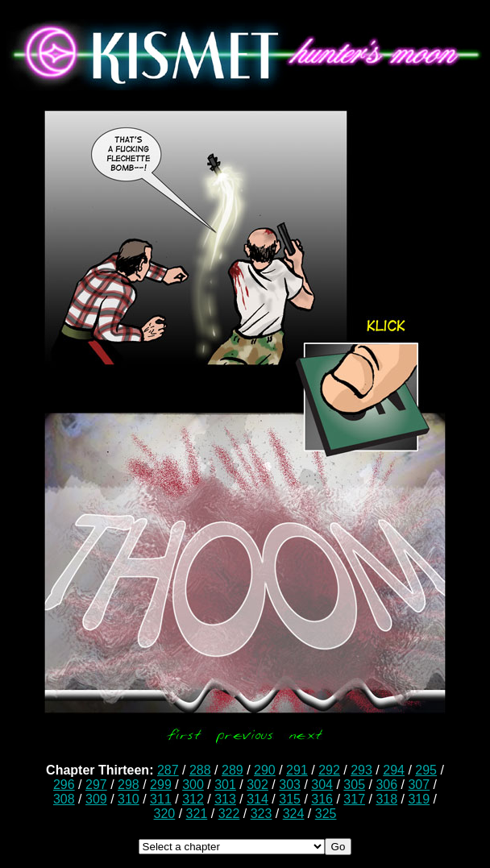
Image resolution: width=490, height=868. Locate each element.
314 (257, 799)
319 (419, 799)
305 (354, 785)
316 (322, 799)
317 (354, 799)
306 (386, 785)
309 (96, 799)
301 (225, 785)
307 (419, 785)
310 (129, 799)
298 (129, 785)
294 (394, 770)
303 (290, 785)
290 (265, 770)
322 (229, 814)
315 (290, 799)
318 (386, 799)
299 (161, 785)
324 (294, 814)
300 (193, 785)
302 (257, 785)
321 (197, 814)
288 (200, 770)
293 (361, 770)
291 (297, 770)
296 (64, 785)
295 (426, 770)
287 (168, 770)
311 (161, 799)
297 (96, 785)
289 (233, 770)
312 (193, 799)
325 (326, 814)
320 (165, 814)
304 (322, 785)
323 (262, 814)
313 (225, 799)
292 (329, 770)
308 (64, 799)
